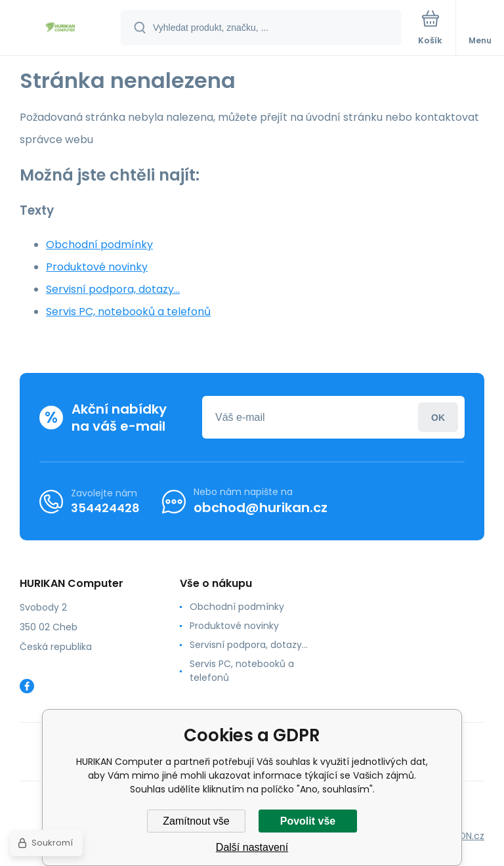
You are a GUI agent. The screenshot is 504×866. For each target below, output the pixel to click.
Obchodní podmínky (99, 245)
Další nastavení (252, 847)
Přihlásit (438, 417)
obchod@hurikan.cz (261, 508)
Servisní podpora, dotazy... (113, 289)
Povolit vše (308, 821)
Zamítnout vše (196, 821)
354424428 (105, 508)
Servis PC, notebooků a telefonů (128, 312)
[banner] (61, 29)
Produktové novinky (97, 267)
